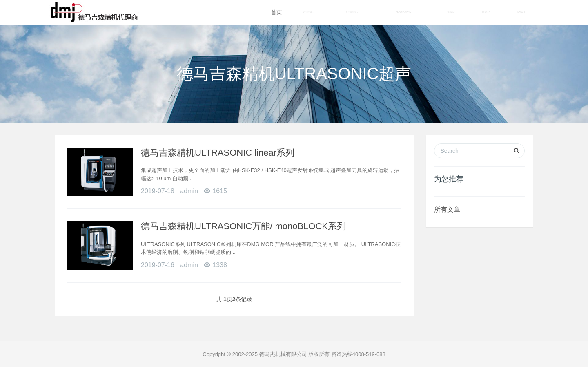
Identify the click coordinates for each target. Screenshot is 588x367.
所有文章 (447, 209)
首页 (276, 12)
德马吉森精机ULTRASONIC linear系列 (218, 153)
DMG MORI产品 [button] (404, 12)
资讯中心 (451, 12)
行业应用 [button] (308, 12)
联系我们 (486, 12)
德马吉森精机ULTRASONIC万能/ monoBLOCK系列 (243, 226)
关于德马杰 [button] (352, 12)
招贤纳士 (521, 12)
